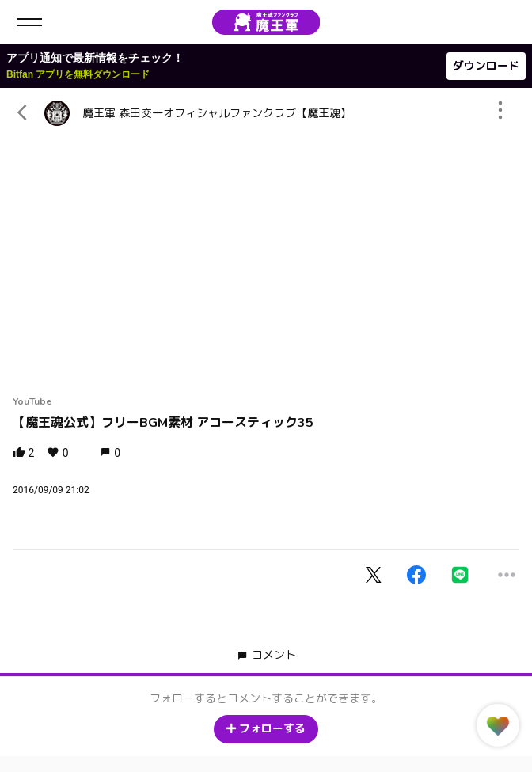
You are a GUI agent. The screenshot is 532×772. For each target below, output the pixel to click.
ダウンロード (486, 66)
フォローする (266, 729)
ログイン (507, 22)
